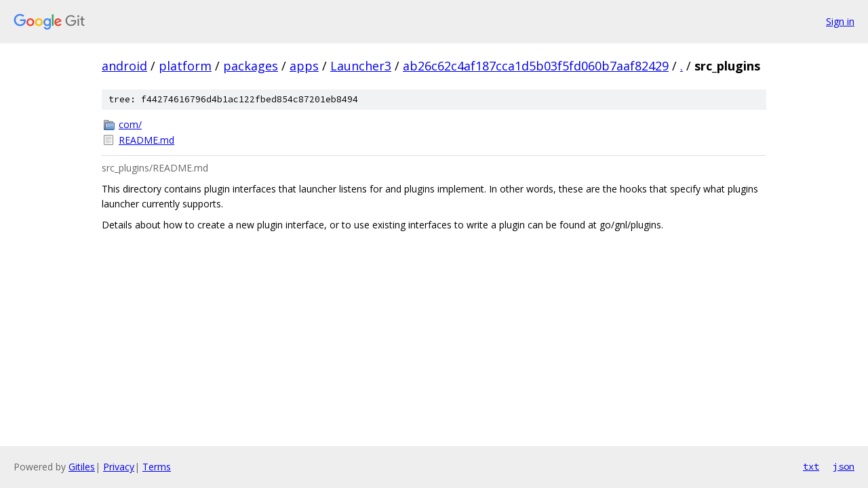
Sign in (840, 21)
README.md (146, 140)
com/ (130, 124)
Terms (157, 467)
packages (251, 66)
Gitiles (82, 467)
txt (811, 466)
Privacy (119, 467)
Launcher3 (361, 66)
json (844, 466)
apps (304, 66)
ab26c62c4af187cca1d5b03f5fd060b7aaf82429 (536, 66)
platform (185, 66)
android (124, 66)
